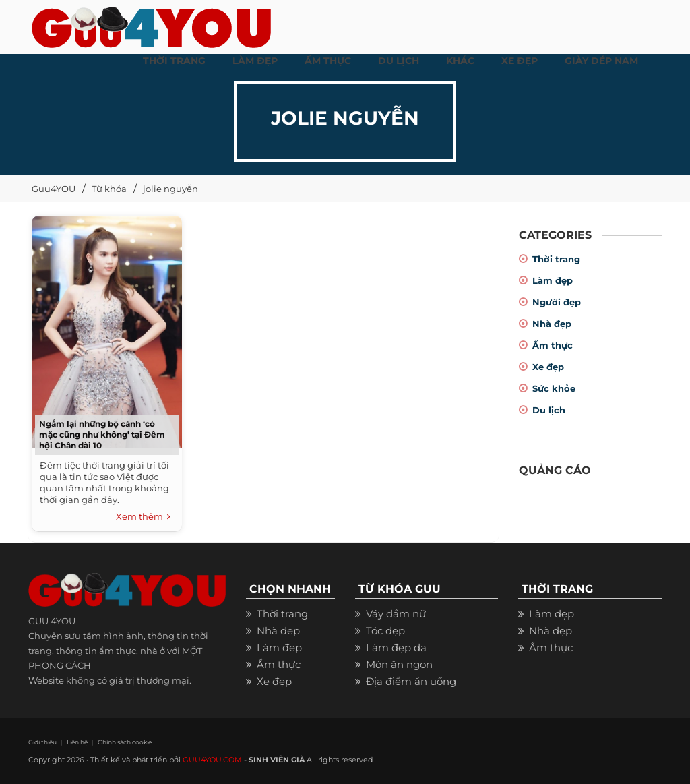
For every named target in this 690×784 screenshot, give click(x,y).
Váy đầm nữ (396, 614)
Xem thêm (143, 517)
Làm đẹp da (396, 647)
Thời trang (556, 259)
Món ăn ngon (399, 664)
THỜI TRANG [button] (174, 61)
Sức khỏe (554, 388)
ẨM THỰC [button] (328, 61)
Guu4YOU (54, 189)
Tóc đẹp (385, 631)
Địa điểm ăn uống (411, 681)
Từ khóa (109, 189)
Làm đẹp (553, 280)
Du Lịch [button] (399, 61)
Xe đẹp (548, 367)
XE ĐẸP (520, 61)
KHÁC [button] (460, 61)
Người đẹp (557, 302)
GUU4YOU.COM (212, 760)
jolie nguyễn (170, 189)
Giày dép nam (601, 61)
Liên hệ (77, 742)
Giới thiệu (42, 742)
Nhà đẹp (552, 324)
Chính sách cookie (124, 742)
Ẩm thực (553, 345)
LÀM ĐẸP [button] (255, 61)
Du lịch (549, 410)
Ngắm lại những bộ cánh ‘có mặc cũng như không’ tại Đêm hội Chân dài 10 (102, 434)
